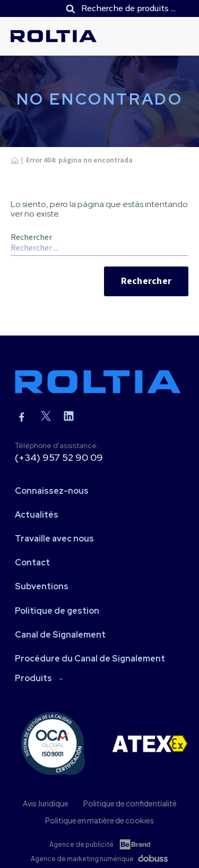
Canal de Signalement (60, 635)
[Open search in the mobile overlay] (122, 8)
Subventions (42, 586)
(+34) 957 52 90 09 (59, 457)
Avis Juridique (46, 803)
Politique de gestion (57, 611)
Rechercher (146, 281)
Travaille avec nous (54, 539)
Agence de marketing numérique (82, 859)
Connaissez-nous (52, 491)
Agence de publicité (81, 844)
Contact (32, 562)
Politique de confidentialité (130, 803)
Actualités (37, 515)
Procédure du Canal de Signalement (90, 659)
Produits (33, 678)
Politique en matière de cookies (99, 820)
